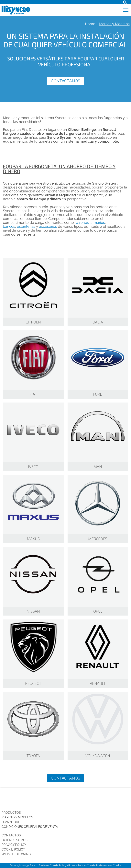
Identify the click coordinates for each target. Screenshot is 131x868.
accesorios (48, 226)
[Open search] (125, 2)
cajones (82, 223)
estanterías (26, 226)
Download (11, 822)
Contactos (11, 835)
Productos (11, 813)
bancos (9, 226)
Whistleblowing (16, 854)
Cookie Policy (13, 849)
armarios (98, 223)
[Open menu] (126, 10)
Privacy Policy (14, 845)
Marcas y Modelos (17, 817)
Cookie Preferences (99, 865)
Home (90, 24)
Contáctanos (65, 81)
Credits (117, 865)
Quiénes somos (15, 840)
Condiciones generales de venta (30, 827)
